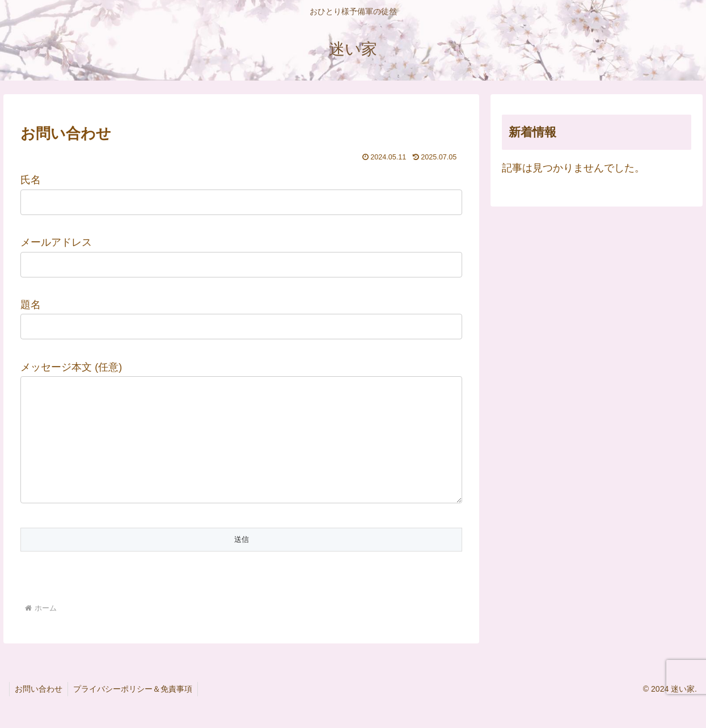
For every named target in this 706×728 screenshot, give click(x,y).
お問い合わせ (39, 712)
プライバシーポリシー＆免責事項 (134, 712)
